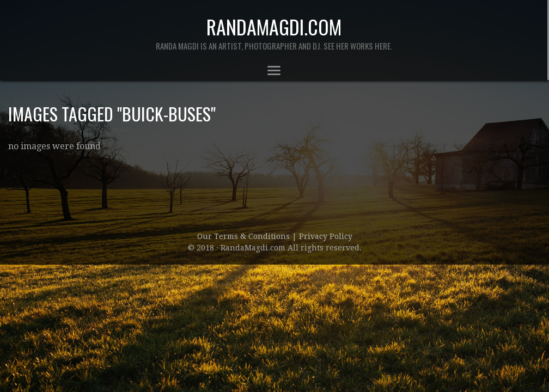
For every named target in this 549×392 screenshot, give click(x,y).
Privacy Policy (326, 236)
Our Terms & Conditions (245, 236)
